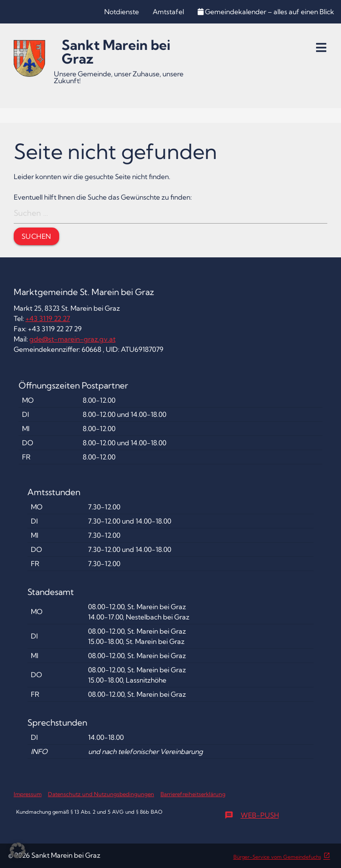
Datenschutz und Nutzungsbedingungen (101, 794)
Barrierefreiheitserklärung (193, 794)
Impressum (28, 794)
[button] (18, 850)
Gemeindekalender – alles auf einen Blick (266, 12)
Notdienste (122, 12)
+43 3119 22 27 (48, 319)
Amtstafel (168, 12)
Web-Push (252, 815)
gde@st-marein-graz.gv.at (72, 339)
